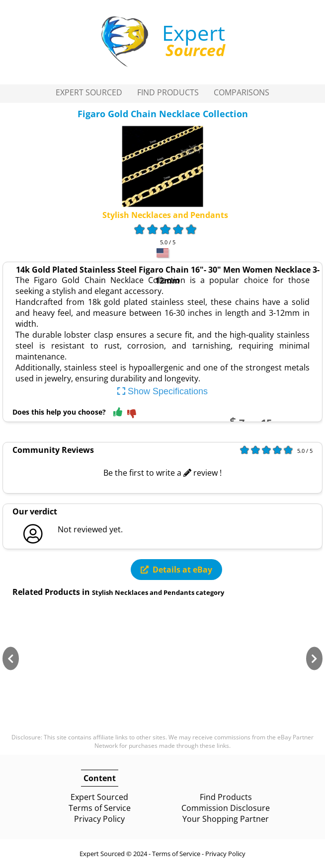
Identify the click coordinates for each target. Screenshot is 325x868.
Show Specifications (162, 391)
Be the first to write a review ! (162, 473)
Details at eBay (176, 570)
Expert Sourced (89, 92)
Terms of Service (100, 808)
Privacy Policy (99, 819)
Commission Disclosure (226, 808)
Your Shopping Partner (226, 819)
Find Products (168, 92)
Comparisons (242, 92)
